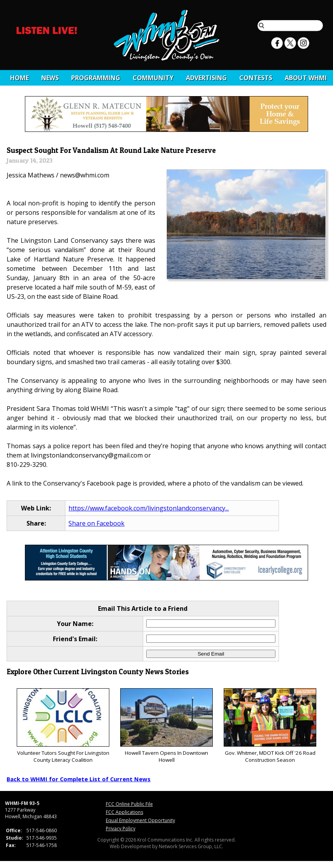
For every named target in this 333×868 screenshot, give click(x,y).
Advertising (206, 78)
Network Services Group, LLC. (191, 846)
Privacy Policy (121, 829)
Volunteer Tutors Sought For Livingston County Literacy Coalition (63, 726)
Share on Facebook (96, 523)
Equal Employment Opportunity (140, 820)
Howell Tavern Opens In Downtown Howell (166, 726)
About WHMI (306, 78)
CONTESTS (256, 78)
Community (153, 78)
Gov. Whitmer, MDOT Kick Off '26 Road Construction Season (270, 726)
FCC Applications (124, 812)
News (50, 78)
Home (19, 78)
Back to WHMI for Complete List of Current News (79, 779)
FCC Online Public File (129, 804)
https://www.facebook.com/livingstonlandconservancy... (149, 508)
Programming (96, 78)
